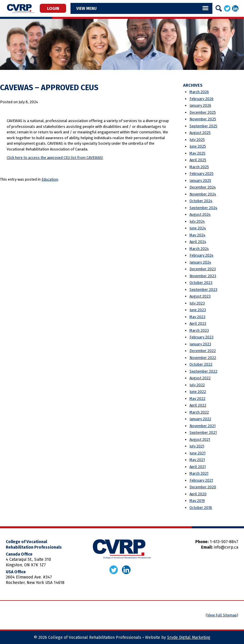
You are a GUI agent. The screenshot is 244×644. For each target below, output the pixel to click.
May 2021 (197, 460)
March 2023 (199, 330)
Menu (94, 8)
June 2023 (198, 310)
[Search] (219, 8)
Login (55, 8)
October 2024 (201, 201)
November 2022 (203, 358)
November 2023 (203, 276)
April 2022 (198, 405)
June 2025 (198, 146)
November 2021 (203, 426)
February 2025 (201, 174)
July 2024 (197, 221)
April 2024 (198, 242)
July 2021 (197, 446)
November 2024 (203, 194)
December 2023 (203, 269)
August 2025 (200, 133)
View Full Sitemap (222, 615)
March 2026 (199, 92)
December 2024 (203, 187)
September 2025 (203, 126)
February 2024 (201, 255)
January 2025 (200, 180)
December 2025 (203, 112)
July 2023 (197, 303)
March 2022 (199, 412)
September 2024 (203, 208)
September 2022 (203, 371)
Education (50, 179)
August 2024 (200, 214)
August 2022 (200, 378)
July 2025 (197, 140)
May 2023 (197, 317)
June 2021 (197, 453)
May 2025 (197, 153)
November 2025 (203, 119)
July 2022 (197, 385)
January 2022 (200, 419)
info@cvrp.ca (226, 547)
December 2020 (203, 487)
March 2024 (199, 249)
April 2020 (198, 494)
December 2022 (203, 351)
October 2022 (201, 364)
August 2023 (200, 296)
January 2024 (200, 262)
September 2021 (203, 432)
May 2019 (197, 501)
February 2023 (201, 337)
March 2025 (199, 167)
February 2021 (201, 480)
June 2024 (198, 228)
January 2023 (200, 344)
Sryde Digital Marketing (189, 637)
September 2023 (203, 290)
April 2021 (198, 467)
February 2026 (201, 99)
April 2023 (198, 323)
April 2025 (198, 160)
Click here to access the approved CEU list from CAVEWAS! (55, 158)
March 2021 (199, 473)
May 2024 (197, 235)
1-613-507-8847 (224, 542)
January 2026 (200, 105)
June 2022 (198, 392)
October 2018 (201, 508)
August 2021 (200, 439)
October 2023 (201, 283)
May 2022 (197, 399)
